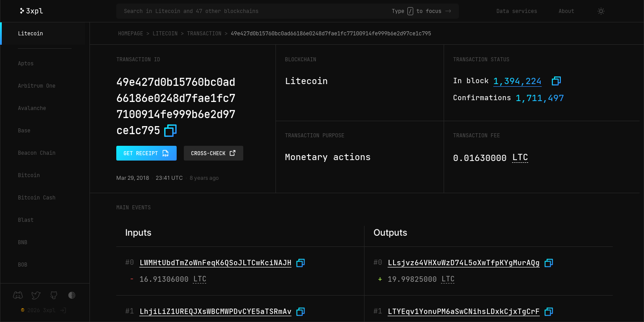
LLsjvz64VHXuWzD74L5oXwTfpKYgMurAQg (464, 263)
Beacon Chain (37, 153)
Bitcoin (29, 175)
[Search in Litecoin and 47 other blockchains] (258, 11)
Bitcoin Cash (37, 198)
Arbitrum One (37, 86)
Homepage (131, 34)
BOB (23, 265)
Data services (517, 11)
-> (448, 11)
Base (24, 131)
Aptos (26, 64)
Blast (26, 220)
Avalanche (32, 108)
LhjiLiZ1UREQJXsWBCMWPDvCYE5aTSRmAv (216, 311)
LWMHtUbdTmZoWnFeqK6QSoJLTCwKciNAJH (216, 263)
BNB (23, 242)
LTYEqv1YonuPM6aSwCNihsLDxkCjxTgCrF (464, 311)
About (566, 11)
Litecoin (30, 34)
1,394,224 (517, 81)
